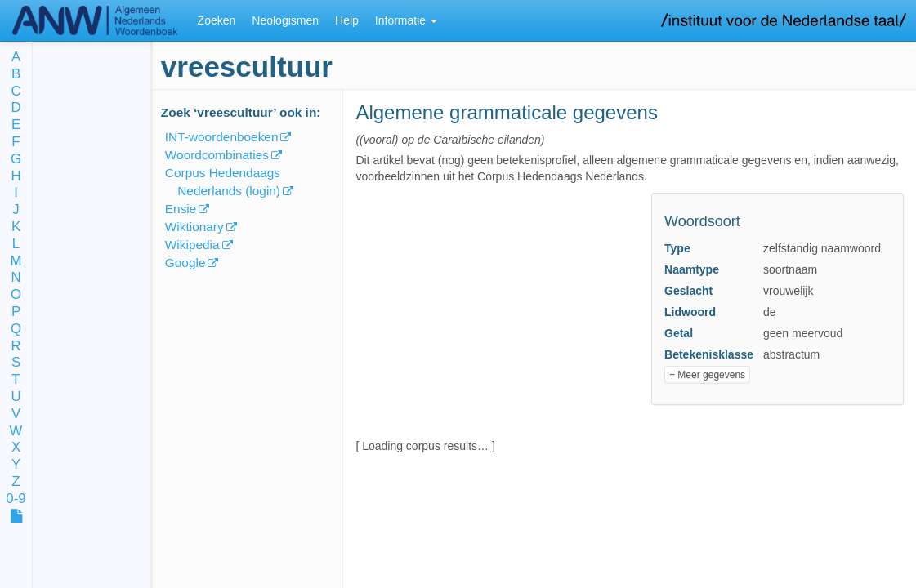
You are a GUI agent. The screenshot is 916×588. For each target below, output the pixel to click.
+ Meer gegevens (707, 375)
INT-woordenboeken (222, 137)
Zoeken (217, 20)
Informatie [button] (406, 20)
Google (185, 263)
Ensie (181, 209)
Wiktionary (194, 227)
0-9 (16, 499)
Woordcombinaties (217, 155)
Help (347, 20)
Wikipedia (192, 245)
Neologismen (285, 20)
